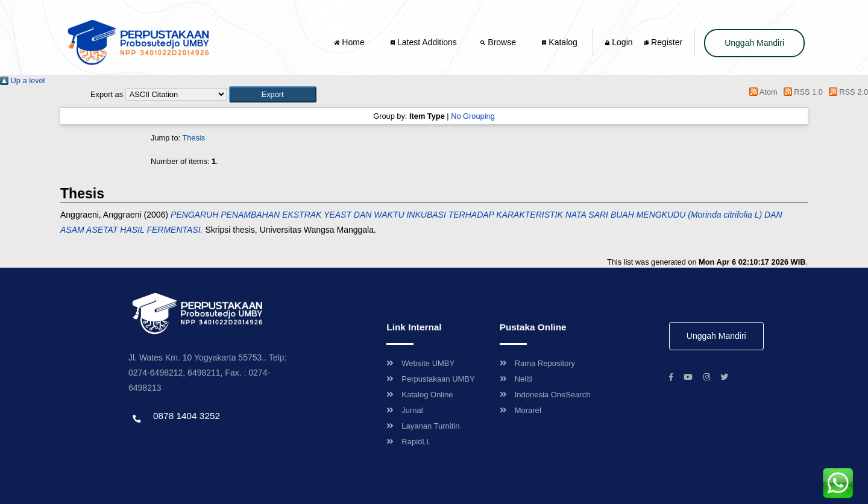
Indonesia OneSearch (545, 395)
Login (619, 42)
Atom (762, 92)
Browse (499, 42)
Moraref (521, 410)
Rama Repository (537, 363)
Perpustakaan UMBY (430, 379)
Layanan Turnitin (423, 426)
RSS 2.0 (846, 92)
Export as (107, 94)
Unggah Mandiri (754, 43)
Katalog (559, 42)
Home (350, 42)
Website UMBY (420, 363)
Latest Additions (424, 42)
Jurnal (404, 410)
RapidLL (408, 442)
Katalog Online (420, 395)
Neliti (516, 379)
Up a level (22, 80)
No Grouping (473, 116)
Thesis (193, 138)
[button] (273, 94)
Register (663, 42)
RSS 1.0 (801, 92)
